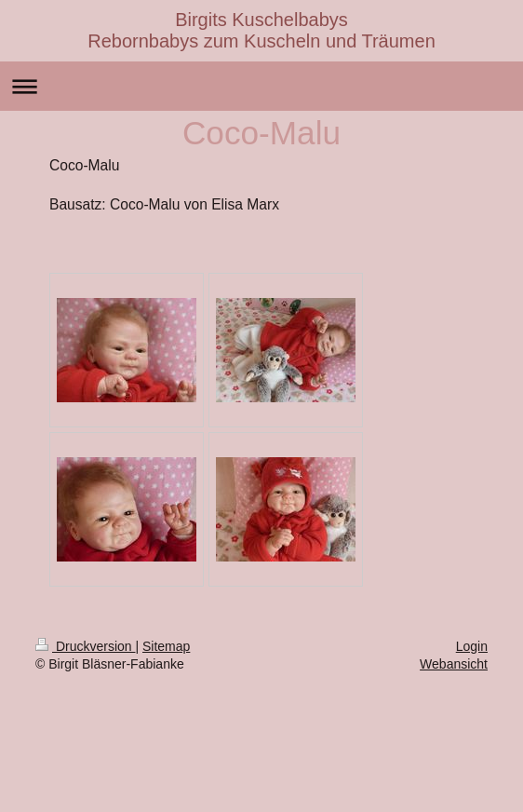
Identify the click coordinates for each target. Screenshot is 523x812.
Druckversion (85, 646)
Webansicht (454, 664)
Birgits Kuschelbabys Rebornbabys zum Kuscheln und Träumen (261, 30)
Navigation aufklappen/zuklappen (261, 86)
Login (472, 646)
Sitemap (166, 646)
